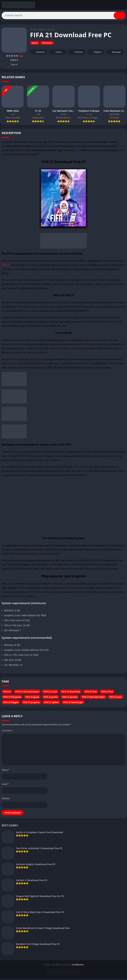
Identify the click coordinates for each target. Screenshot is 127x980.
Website (6, 800)
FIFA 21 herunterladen (93, 698)
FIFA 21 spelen (51, 704)
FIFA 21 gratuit (70, 698)
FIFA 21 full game (12, 698)
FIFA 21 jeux (116, 698)
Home (33, 31)
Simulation (47, 44)
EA (77, 152)
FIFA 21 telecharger (73, 704)
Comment (8, 732)
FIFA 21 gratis (51, 698)
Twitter (56, 53)
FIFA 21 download (71, 693)
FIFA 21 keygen (11, 704)
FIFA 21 (7, 693)
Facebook (38, 53)
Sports (51, 31)
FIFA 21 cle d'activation (27, 693)
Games (42, 31)
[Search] (63, 16)
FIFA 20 (6, 266)
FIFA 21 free (91, 693)
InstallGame (78, 966)
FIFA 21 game (32, 698)
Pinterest (76, 53)
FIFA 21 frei (107, 693)
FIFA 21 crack (50, 693)
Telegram (95, 53)
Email (5, 785)
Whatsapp (114, 53)
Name (6, 771)
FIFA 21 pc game (31, 704)
